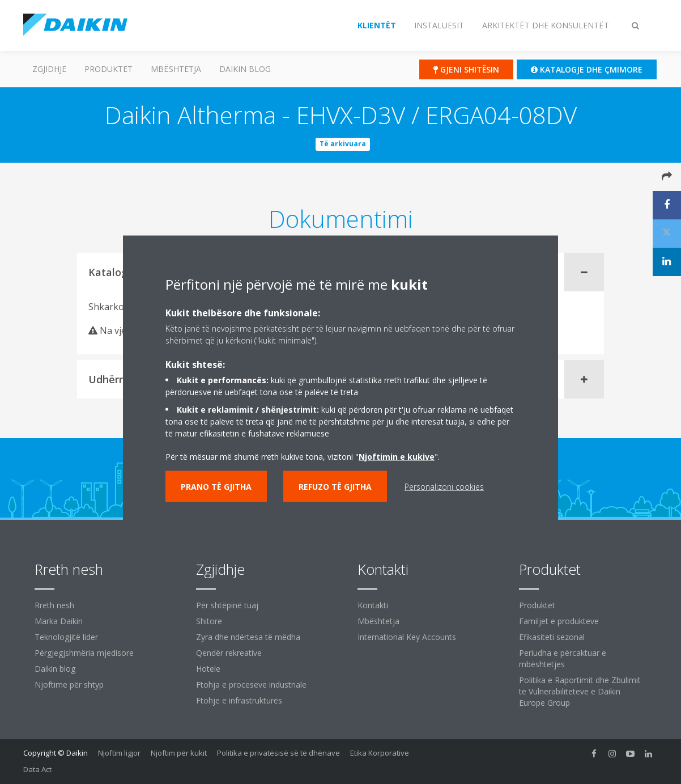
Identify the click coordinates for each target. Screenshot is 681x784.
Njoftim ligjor (119, 753)
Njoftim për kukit (179, 753)
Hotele (208, 669)
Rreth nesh (54, 605)
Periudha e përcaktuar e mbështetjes (563, 658)
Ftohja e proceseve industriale (251, 685)
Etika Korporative (380, 753)
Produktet (108, 69)
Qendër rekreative (229, 653)
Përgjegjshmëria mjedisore (84, 653)
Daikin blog (245, 69)
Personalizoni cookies (444, 486)
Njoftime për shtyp (69, 685)
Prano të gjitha (216, 486)
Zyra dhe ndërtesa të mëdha (248, 637)
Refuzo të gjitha (335, 486)
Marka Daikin (59, 621)
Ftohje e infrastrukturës (239, 700)
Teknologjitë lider (66, 637)
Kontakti (373, 605)
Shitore (209, 621)
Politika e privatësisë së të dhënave (278, 753)
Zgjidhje (49, 69)
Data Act (37, 769)
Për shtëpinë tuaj (227, 605)
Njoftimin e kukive (397, 456)
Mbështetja (176, 69)
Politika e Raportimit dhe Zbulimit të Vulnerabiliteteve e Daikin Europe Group (580, 691)
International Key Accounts (407, 637)
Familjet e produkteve (559, 621)
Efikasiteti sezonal (552, 637)
